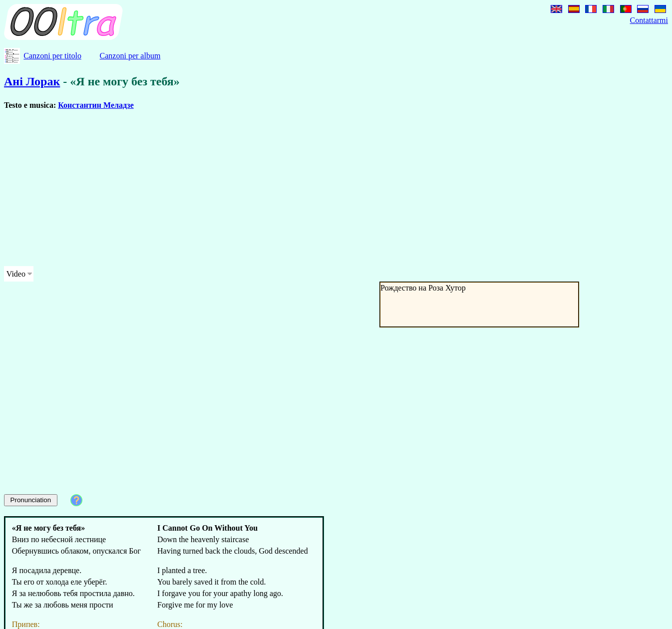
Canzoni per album (130, 56)
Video (16, 274)
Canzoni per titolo (52, 56)
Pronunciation (31, 500)
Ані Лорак (32, 81)
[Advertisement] (304, 188)
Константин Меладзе (96, 105)
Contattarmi (649, 20)
